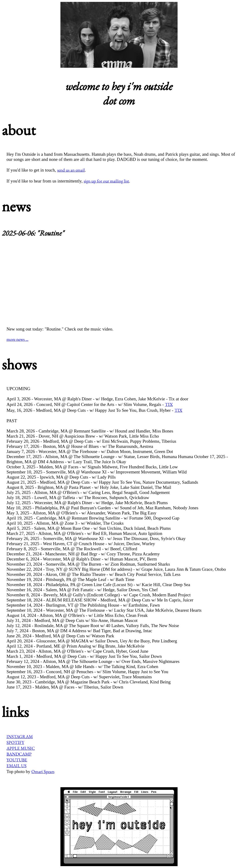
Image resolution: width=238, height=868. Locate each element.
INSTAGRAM (20, 737)
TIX (169, 404)
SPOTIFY (15, 742)
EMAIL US (17, 766)
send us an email (71, 170)
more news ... (17, 339)
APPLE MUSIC (21, 748)
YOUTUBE (17, 760)
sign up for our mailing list (106, 181)
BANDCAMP (19, 754)
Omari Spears (43, 772)
